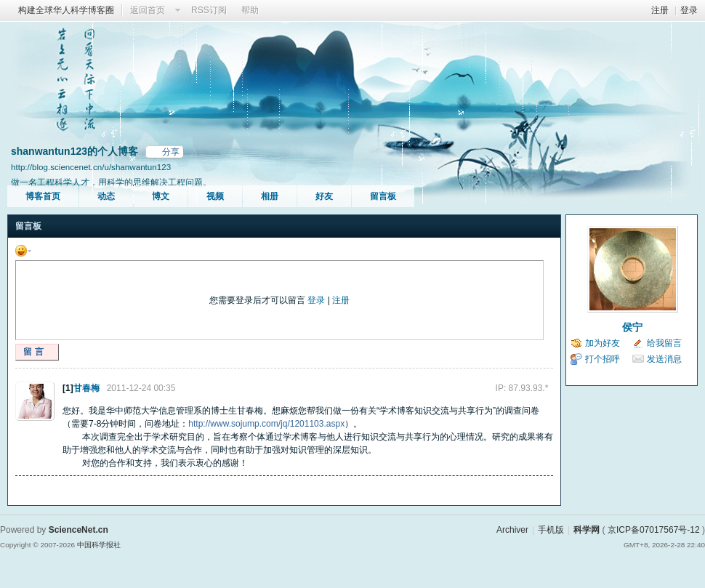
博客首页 (43, 196)
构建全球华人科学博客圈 (66, 10)
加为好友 (603, 343)
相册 (270, 196)
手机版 (551, 530)
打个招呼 (603, 359)
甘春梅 (86, 388)
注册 (660, 10)
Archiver (512, 530)
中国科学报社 (99, 545)
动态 (106, 196)
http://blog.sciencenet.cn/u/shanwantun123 (91, 167)
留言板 (383, 196)
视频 (215, 196)
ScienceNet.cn (78, 530)
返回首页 (148, 10)
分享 (171, 152)
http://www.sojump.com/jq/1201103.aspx (266, 424)
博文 (161, 196)
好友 (324, 196)
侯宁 (632, 327)
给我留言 (664, 343)
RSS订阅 (209, 10)
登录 (689, 10)
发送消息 (664, 359)
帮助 (250, 10)
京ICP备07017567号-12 (654, 530)
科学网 (587, 530)
